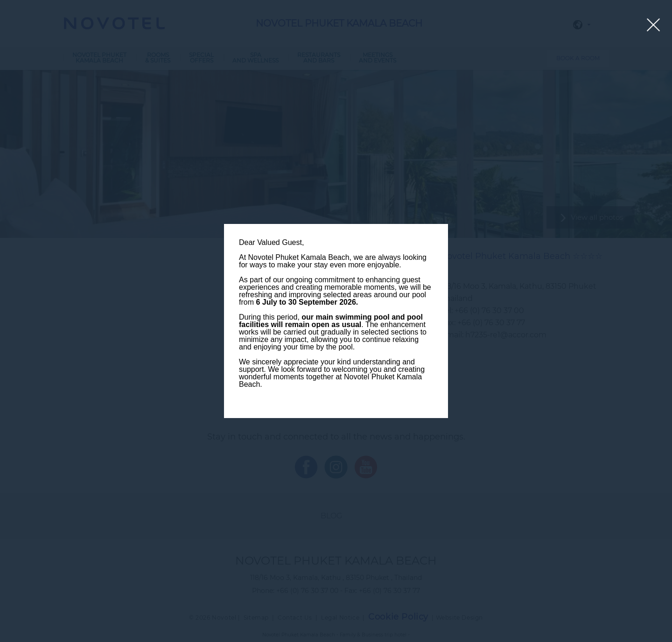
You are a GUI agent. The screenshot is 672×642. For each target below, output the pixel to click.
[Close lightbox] (654, 25)
